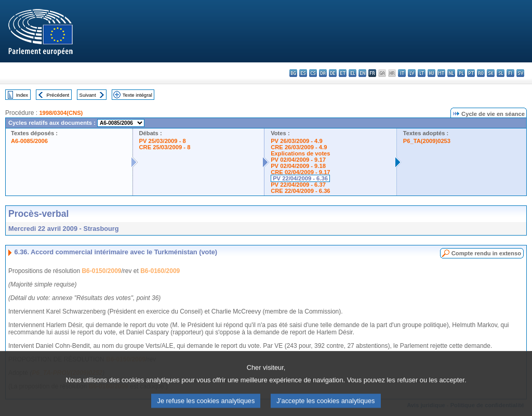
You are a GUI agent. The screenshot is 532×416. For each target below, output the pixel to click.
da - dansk (323, 73)
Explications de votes (300, 153)
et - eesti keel (343, 73)
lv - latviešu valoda (412, 73)
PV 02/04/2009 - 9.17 (298, 160)
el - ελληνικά (353, 73)
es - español (303, 73)
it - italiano (402, 73)
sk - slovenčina (491, 73)
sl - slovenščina (501, 73)
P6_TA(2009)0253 (427, 141)
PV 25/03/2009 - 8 (163, 141)
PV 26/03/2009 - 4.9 (297, 141)
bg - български (293, 73)
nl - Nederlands (451, 73)
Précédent (58, 95)
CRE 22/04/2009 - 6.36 (300, 191)
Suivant (88, 95)
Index (22, 95)
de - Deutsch (333, 73)
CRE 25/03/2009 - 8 (165, 147)
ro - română (481, 73)
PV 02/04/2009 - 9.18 (298, 166)
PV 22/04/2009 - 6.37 (298, 185)
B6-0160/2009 (160, 271)
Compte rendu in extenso (486, 253)
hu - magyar (431, 73)
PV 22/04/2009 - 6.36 (300, 178)
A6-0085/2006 (29, 141)
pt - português (471, 73)
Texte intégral (137, 95)
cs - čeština (313, 73)
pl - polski (461, 73)
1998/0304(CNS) (61, 113)
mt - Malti (441, 73)
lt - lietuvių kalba (422, 73)
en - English (362, 73)
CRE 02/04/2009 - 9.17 (300, 172)
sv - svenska (520, 73)
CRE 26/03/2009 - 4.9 (299, 147)
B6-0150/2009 (101, 271)
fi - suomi (510, 73)
